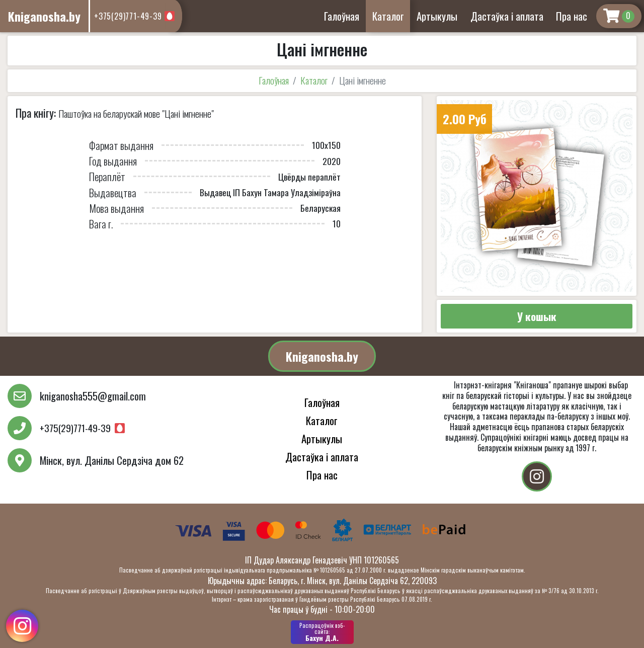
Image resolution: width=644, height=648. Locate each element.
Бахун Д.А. (322, 632)
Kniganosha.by (322, 356)
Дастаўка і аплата (507, 16)
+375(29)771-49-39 (128, 16)
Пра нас (572, 16)
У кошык (537, 316)
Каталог (388, 16)
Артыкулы (437, 16)
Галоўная (342, 16)
